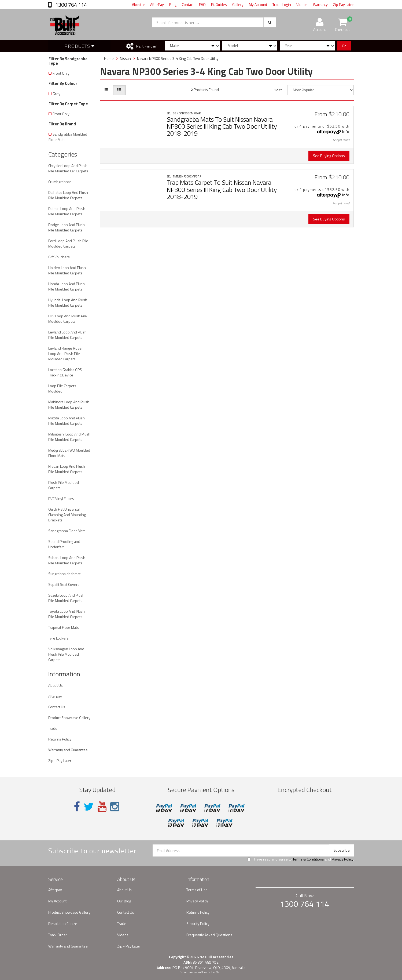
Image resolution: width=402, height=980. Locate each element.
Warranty (320, 4)
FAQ (202, 4)
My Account (258, 4)
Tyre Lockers (58, 638)
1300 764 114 (71, 5)
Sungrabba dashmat (64, 574)
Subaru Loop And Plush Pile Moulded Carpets (67, 560)
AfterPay (157, 4)
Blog (173, 4)
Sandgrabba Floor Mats (67, 531)
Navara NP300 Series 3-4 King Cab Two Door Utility (178, 58)
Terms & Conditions (308, 859)
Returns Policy (60, 739)
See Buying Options (329, 156)
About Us (56, 685)
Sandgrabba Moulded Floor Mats (68, 137)
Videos (302, 4)
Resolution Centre (63, 923)
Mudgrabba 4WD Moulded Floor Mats (69, 453)
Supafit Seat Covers (64, 584)
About (138, 4)
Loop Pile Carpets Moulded (62, 388)
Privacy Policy (342, 859)
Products (79, 46)
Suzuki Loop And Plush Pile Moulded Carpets (66, 598)
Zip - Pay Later (60, 761)
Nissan (125, 58)
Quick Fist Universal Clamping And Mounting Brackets (67, 515)
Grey (56, 94)
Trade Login (282, 4)
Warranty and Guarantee (68, 750)
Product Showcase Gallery (69, 718)
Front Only (61, 73)
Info (346, 131)
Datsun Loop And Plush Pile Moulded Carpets (67, 211)
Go (344, 46)
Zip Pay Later (343, 4)
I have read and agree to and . (301, 859)
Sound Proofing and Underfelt (64, 544)
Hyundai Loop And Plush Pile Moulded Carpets (68, 302)
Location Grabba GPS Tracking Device (65, 372)
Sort (278, 90)
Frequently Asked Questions (209, 935)
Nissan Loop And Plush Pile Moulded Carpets (67, 469)
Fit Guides (219, 4)
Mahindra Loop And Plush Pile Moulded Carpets (69, 404)
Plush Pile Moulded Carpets (64, 485)
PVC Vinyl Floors (61, 498)
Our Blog (124, 901)
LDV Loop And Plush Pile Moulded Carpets (68, 319)
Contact (188, 4)
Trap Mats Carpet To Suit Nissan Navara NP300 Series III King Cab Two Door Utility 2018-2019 (222, 189)
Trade (53, 728)
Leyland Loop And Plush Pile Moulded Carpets (67, 335)
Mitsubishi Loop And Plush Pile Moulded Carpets (69, 437)
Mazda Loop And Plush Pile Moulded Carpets (67, 421)
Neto (219, 972)
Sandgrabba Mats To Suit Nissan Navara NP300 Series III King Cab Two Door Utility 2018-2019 (222, 126)
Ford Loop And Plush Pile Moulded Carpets (68, 243)
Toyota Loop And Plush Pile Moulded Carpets (67, 614)
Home (109, 58)
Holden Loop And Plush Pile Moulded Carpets (67, 270)
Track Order (58, 935)
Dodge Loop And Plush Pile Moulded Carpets (67, 227)
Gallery (238, 4)
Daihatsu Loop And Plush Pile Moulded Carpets (68, 195)
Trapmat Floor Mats (64, 627)
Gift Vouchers (59, 257)
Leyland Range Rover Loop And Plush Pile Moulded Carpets (66, 353)
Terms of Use (197, 890)
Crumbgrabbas (60, 182)
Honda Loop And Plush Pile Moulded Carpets (67, 286)
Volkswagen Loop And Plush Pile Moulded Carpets (66, 654)
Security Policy (198, 923)
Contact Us (57, 707)
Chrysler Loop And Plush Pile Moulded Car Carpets (68, 168)
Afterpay (55, 696)
